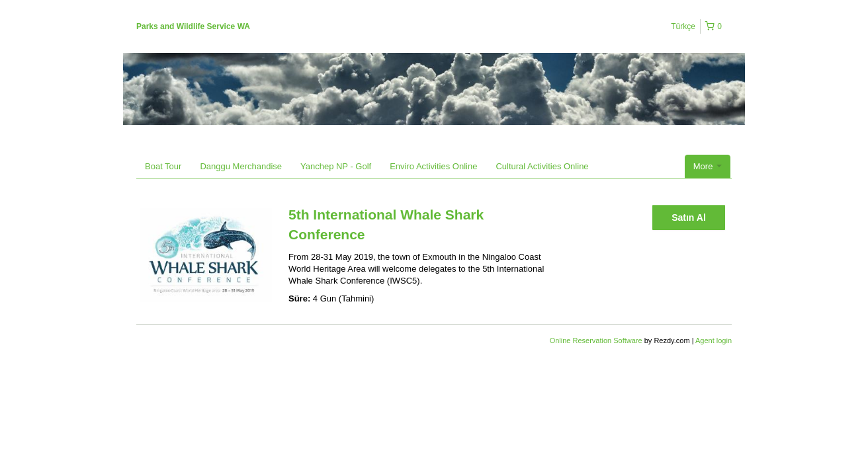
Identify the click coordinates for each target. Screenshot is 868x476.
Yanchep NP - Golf (336, 166)
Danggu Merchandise (241, 166)
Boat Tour (163, 166)
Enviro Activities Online (433, 166)
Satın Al (689, 218)
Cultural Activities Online (542, 166)
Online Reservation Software (596, 340)
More (708, 166)
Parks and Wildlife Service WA (193, 26)
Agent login (714, 340)
